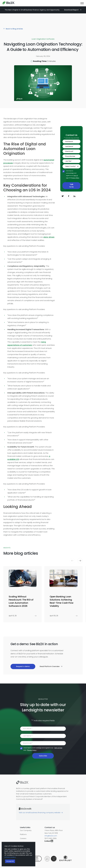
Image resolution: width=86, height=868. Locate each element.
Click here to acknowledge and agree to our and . (73, 176)
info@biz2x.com (51, 836)
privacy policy (10, 857)
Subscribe (43, 756)
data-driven (49, 237)
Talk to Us (71, 186)
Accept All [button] (10, 861)
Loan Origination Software (43, 39)
